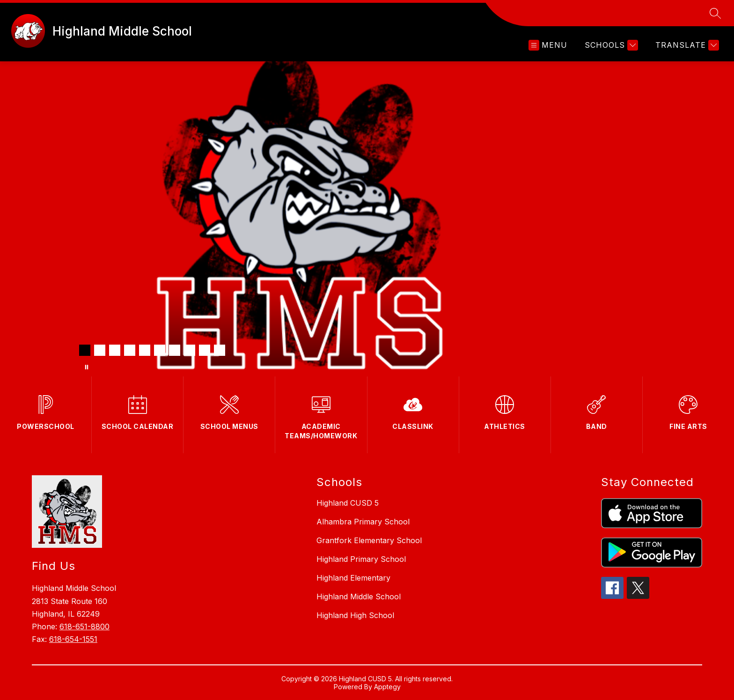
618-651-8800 (84, 626)
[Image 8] (190, 350)
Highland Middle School (359, 597)
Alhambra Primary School (363, 522)
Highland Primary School (361, 559)
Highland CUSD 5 (348, 503)
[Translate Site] (686, 45)
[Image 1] (85, 350)
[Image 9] (205, 350)
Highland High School (355, 615)
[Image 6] (160, 350)
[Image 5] (145, 350)
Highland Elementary (353, 578)
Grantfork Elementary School (369, 540)
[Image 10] (220, 350)
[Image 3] (115, 350)
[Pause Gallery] (87, 367)
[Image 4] (130, 350)
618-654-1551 (73, 639)
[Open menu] (548, 45)
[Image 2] (100, 350)
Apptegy (387, 687)
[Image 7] (175, 350)
